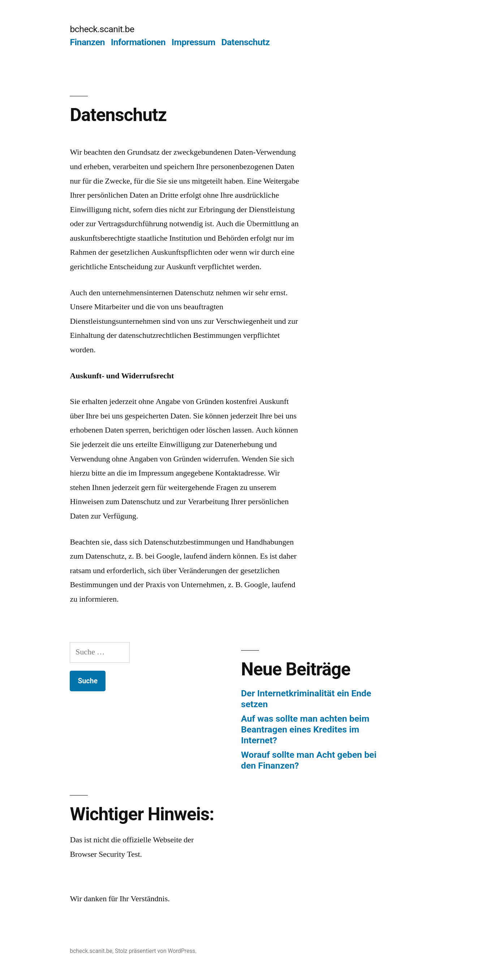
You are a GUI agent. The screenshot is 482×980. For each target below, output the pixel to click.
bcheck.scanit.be (102, 29)
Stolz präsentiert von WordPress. (156, 951)
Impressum (193, 42)
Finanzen (87, 42)
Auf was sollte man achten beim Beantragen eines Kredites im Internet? (305, 729)
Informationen (138, 42)
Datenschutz (246, 42)
